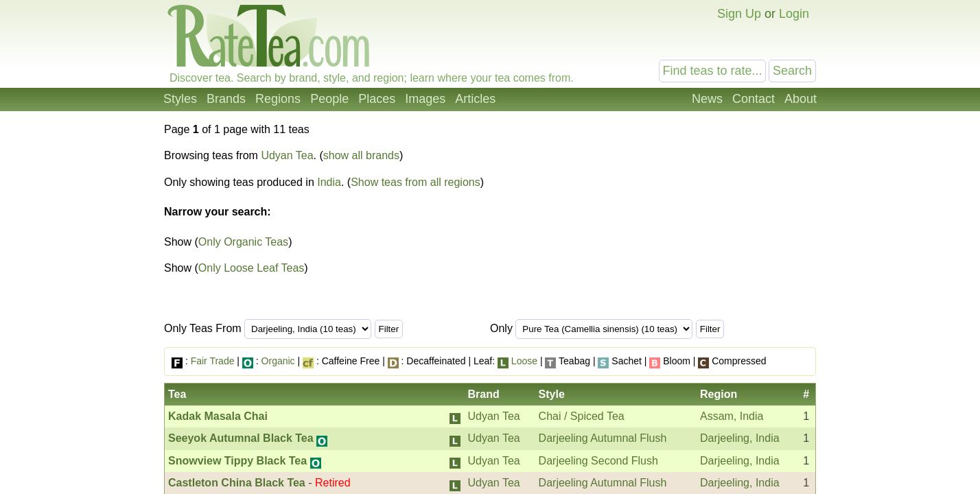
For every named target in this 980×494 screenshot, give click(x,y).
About (801, 99)
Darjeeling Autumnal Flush (603, 438)
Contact (754, 99)
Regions (278, 99)
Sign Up (739, 14)
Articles (475, 99)
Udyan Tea (287, 155)
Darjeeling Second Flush (598, 461)
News (707, 99)
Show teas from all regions (416, 182)
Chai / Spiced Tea (582, 416)
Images (425, 99)
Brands (226, 99)
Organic (278, 361)
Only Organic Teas (243, 242)
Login (794, 14)
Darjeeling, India (740, 438)
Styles (180, 99)
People (329, 99)
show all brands (361, 155)
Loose (524, 361)
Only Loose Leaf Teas (251, 268)
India (329, 182)
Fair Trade (213, 361)
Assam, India (732, 416)
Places (377, 99)
